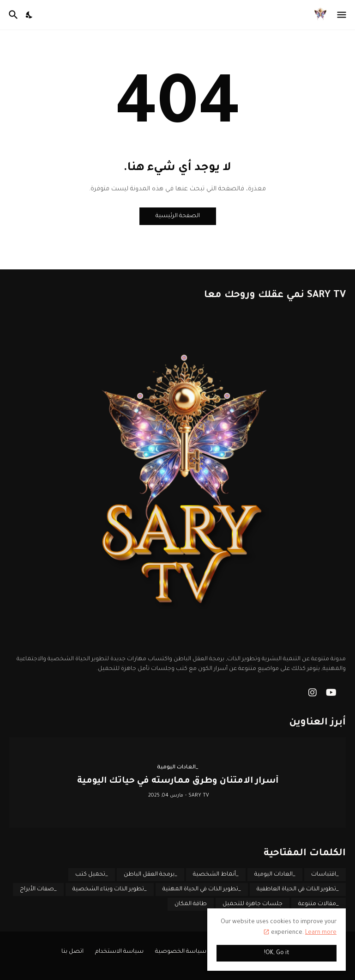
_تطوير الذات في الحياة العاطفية (298, 889)
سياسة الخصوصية (181, 952)
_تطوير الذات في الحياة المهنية (202, 889)
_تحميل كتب (92, 875)
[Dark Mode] (30, 15)
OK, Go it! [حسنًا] (277, 953)
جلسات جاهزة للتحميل (253, 904)
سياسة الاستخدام (119, 952)
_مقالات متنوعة (319, 904)
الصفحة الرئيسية (178, 216)
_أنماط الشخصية (216, 875)
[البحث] (12, 15)
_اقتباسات (325, 875)
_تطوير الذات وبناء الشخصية (110, 889)
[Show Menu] (342, 15)
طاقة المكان (191, 904)
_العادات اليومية (275, 875)
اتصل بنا (72, 952)
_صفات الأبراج (38, 889)
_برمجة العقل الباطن (150, 875)
